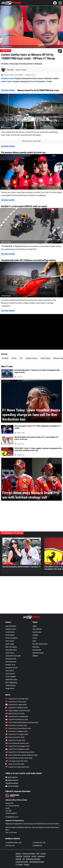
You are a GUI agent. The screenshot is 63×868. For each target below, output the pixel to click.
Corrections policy (22, 862)
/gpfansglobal (11, 777)
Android (18, 859)
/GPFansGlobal (12, 786)
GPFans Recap (5, 51)
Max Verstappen (11, 647)
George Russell (11, 659)
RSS (38, 854)
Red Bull (8, 246)
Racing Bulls (37, 650)
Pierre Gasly (10, 641)
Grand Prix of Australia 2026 (17, 699)
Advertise (19, 856)
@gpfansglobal (12, 780)
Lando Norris (10, 632)
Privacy (27, 864)
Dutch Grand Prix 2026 (15, 737)
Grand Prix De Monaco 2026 (17, 719)
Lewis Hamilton (11, 626)
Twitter (34, 856)
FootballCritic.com (39, 843)
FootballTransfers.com (13, 843)
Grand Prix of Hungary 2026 (17, 734)
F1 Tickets (19, 864)
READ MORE (9, 90)
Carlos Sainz (7, 81)
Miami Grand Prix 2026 (15, 714)
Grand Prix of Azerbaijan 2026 (17, 746)
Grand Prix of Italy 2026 (15, 740)
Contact (43, 854)
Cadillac (35, 635)
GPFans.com (10, 846)
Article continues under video (32, 141)
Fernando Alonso (11, 668)
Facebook (27, 856)
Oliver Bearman (11, 662)
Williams (35, 656)
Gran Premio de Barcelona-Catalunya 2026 (22, 722)
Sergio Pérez (10, 688)
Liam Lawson (10, 674)
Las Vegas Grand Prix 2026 (16, 761)
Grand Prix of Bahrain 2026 (16, 708)
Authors (18, 854)
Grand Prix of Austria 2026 (16, 725)
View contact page (11, 832)
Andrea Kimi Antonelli (13, 656)
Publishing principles (33, 859)
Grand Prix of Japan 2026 (16, 705)
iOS (24, 859)
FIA (21, 358)
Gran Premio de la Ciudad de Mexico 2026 (21, 755)
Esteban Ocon (10, 665)
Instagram (41, 856)
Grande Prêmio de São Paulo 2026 (19, 758)
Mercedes (36, 647)
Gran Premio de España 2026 (17, 743)
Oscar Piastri (10, 635)
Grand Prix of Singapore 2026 (17, 749)
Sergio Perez (21, 246)
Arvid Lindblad (10, 677)
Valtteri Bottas (11, 685)
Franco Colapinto (12, 638)
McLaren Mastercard (40, 644)
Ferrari (33, 81)
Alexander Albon (11, 650)
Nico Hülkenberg (11, 683)
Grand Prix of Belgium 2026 (17, 731)
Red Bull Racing (38, 653)
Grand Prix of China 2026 (16, 702)
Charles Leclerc (8, 78)
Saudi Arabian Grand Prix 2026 (18, 711)
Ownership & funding (37, 862)
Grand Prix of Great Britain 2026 (18, 728)
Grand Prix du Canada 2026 (17, 717)
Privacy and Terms (29, 854)
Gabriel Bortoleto (11, 680)
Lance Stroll (10, 671)
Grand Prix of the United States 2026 (20, 752)
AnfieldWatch (37, 846)
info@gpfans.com (12, 817)
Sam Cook (10, 70)
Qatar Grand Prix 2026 (15, 764)
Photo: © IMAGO (6, 47)
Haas (34, 641)
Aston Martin (37, 629)
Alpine (35, 626)
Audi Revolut (37, 632)
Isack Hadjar (10, 644)
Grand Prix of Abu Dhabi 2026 (17, 767)
